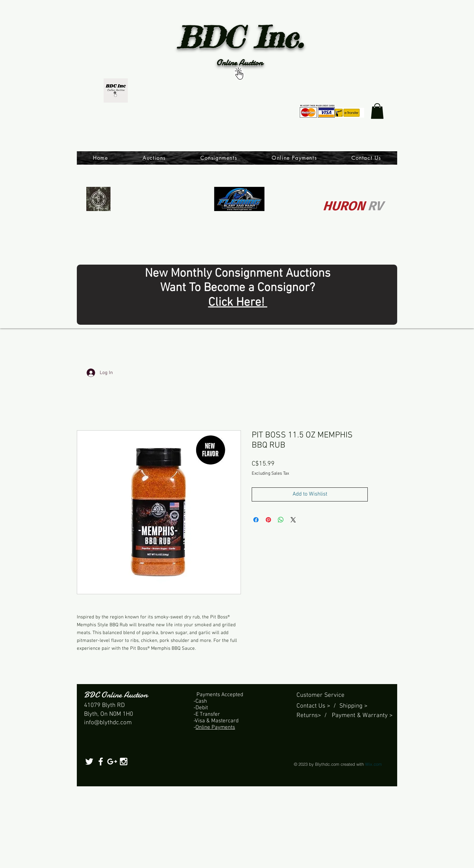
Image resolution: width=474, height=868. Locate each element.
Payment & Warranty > (362, 716)
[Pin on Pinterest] (268, 520)
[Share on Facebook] (256, 520)
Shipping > (353, 706)
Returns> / (314, 716)
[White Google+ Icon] (112, 762)
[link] (377, 111)
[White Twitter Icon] (89, 762)
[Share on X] (293, 520)
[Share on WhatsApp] (281, 520)
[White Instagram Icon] (124, 762)
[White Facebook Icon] (101, 762)
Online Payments (215, 728)
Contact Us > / (318, 706)
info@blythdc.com (108, 723)
